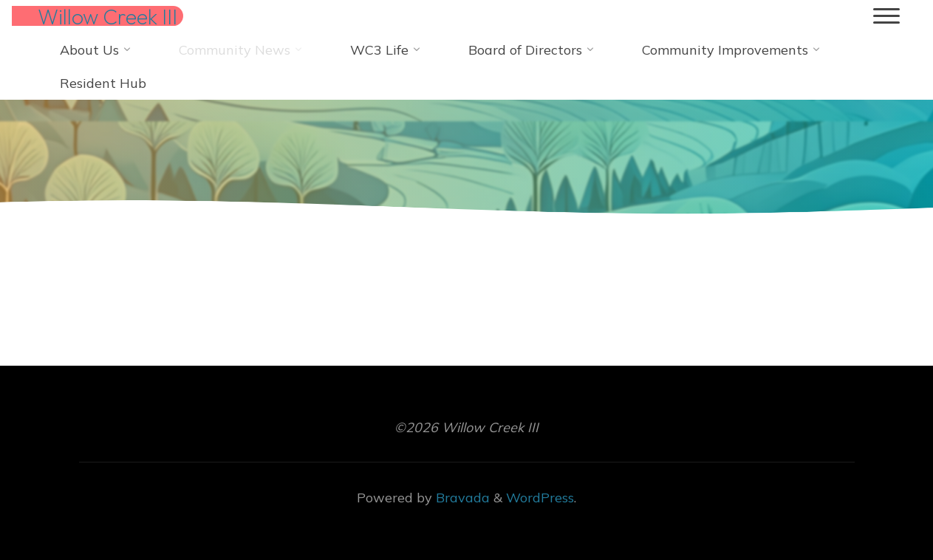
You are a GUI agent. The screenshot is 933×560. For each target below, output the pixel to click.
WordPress (540, 498)
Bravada (461, 498)
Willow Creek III (107, 16)
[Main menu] (886, 17)
